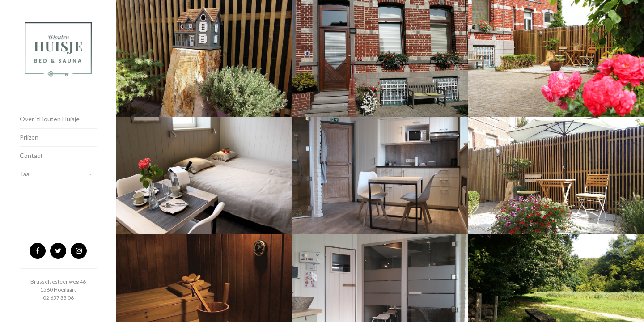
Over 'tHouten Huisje (50, 119)
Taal (25, 174)
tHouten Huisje (58, 56)
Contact (31, 155)
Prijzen (29, 137)
